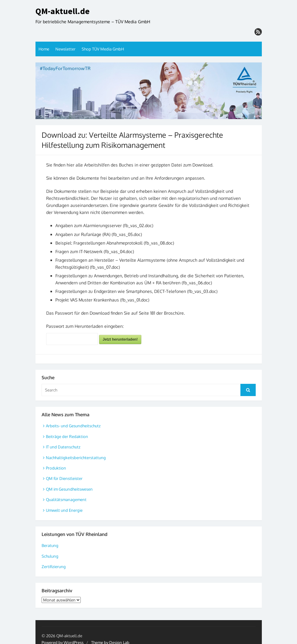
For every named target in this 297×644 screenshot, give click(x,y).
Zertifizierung (54, 567)
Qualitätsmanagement (66, 500)
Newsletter (65, 49)
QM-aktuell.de (63, 11)
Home (44, 49)
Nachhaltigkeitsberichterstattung (76, 458)
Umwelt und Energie (64, 510)
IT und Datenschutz (63, 447)
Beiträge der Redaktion (67, 436)
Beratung (50, 545)
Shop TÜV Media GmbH (103, 49)
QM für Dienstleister (64, 478)
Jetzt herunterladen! (120, 339)
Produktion (56, 468)
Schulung (50, 556)
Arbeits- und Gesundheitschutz (73, 426)
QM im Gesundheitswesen (69, 489)
